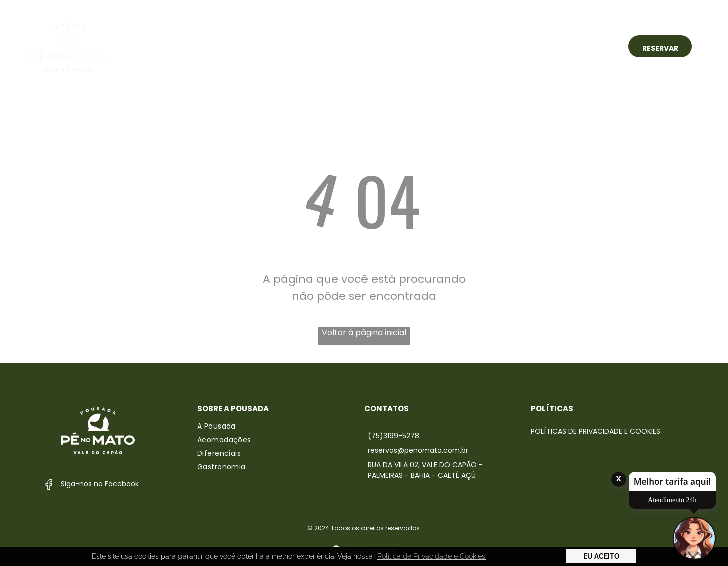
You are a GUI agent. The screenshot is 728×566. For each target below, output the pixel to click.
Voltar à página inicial (364, 332)
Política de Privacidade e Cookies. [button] (432, 556)
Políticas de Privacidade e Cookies (596, 431)
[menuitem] (230, 46)
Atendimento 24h (672, 500)
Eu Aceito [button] (601, 556)
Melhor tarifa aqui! (672, 481)
